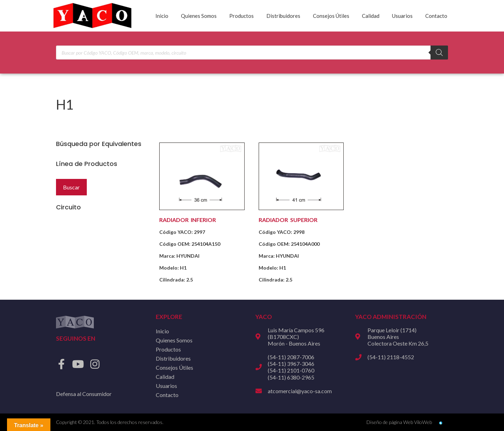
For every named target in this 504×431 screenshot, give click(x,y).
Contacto (436, 16)
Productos (241, 16)
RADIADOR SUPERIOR (288, 220)
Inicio (162, 16)
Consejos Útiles (331, 16)
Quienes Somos (199, 16)
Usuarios (402, 16)
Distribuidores (283, 16)
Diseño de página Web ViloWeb (399, 422)
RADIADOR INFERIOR (188, 220)
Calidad (371, 16)
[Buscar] (439, 53)
